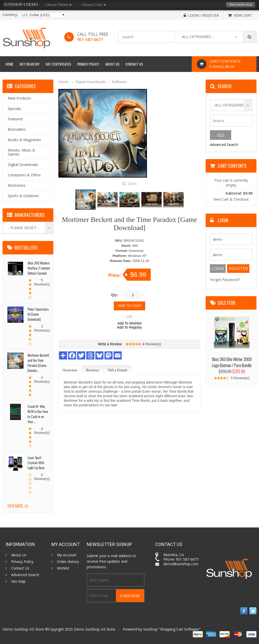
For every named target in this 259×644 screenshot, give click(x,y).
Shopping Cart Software (180, 629)
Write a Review (110, 344)
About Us (112, 64)
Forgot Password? (225, 280)
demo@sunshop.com (181, 564)
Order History (68, 562)
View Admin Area (241, 5)
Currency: (10, 15)
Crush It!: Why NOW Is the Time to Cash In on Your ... (38, 414)
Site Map (18, 581)
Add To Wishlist (129, 323)
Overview (70, 370)
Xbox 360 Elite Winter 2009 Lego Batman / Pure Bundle (232, 362)
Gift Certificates (58, 64)
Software (119, 82)
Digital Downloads (91, 82)
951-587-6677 (90, 40)
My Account (67, 555)
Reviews (93, 370)
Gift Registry (29, 64)
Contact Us (134, 64)
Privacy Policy (88, 64)
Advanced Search (224, 145)
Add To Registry (130, 327)
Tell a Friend (117, 370)
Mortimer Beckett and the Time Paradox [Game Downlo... (38, 363)
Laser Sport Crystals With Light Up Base (36, 462)
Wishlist (63, 568)
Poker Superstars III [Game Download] (38, 314)
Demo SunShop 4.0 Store (95, 629)
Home (9, 64)
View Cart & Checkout (231, 199)
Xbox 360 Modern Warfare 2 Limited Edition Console (39, 268)
